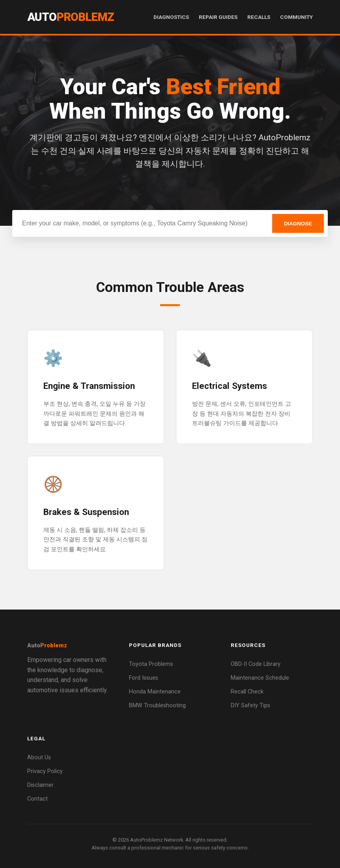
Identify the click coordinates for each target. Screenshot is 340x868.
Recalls (259, 17)
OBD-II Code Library (256, 664)
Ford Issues (144, 678)
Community (296, 17)
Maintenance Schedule (260, 678)
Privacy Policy (45, 771)
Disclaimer (40, 785)
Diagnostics (171, 17)
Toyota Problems (151, 664)
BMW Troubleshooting (157, 705)
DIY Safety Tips (250, 705)
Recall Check (247, 692)
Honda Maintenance (155, 692)
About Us (39, 757)
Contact (37, 799)
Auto (71, 17)
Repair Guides (218, 17)
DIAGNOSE (298, 224)
